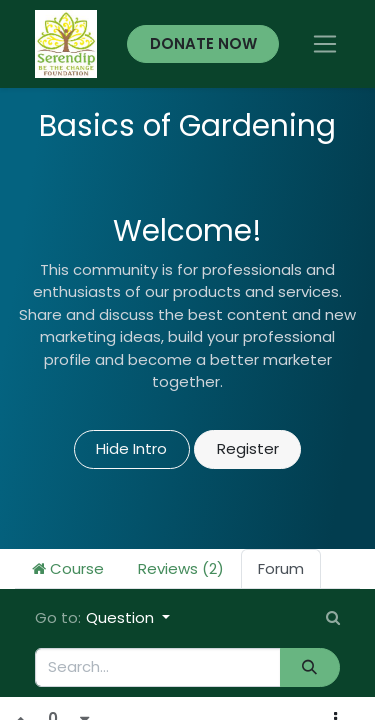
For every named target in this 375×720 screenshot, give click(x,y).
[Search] (310, 667)
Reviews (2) (181, 568)
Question (122, 617)
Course (68, 568)
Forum (281, 568)
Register (248, 448)
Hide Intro (131, 448)
